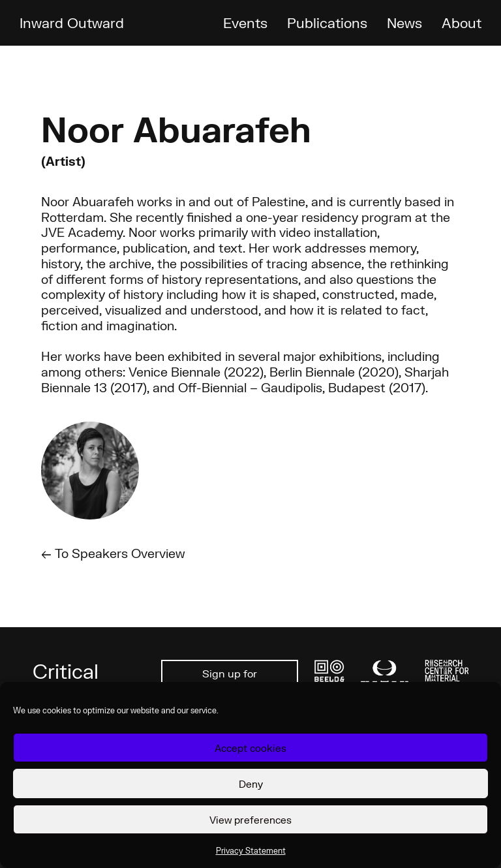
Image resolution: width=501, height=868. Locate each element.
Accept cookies (250, 748)
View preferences (250, 820)
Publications (327, 23)
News (404, 23)
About (462, 23)
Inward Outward (72, 23)
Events (245, 23)
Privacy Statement (251, 851)
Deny (251, 784)
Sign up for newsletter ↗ (230, 680)
